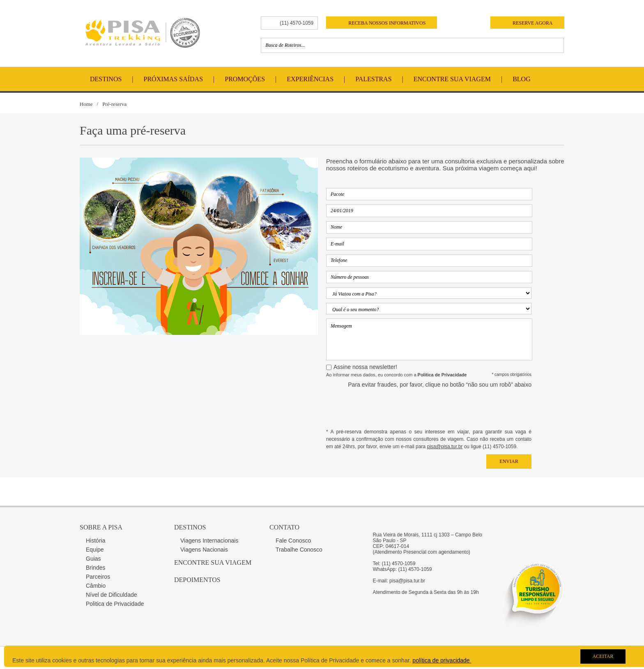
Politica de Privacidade (115, 604)
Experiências (310, 79)
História (95, 541)
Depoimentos (197, 580)
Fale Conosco (293, 541)
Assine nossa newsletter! (365, 367)
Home (86, 104)
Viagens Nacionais (204, 550)
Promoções (245, 79)
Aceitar (603, 656)
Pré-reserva (114, 104)
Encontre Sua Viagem (452, 79)
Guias (93, 559)
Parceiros (98, 577)
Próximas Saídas (173, 79)
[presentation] (469, 408)
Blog (522, 79)
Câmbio (96, 586)
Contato (284, 527)
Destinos (106, 79)
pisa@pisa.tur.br (445, 447)
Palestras (373, 79)
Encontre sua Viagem (213, 562)
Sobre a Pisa (101, 527)
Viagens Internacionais (209, 541)
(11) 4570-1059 (297, 23)
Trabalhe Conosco (299, 550)
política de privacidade (442, 660)
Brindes (95, 568)
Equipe (95, 550)
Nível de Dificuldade (112, 595)
